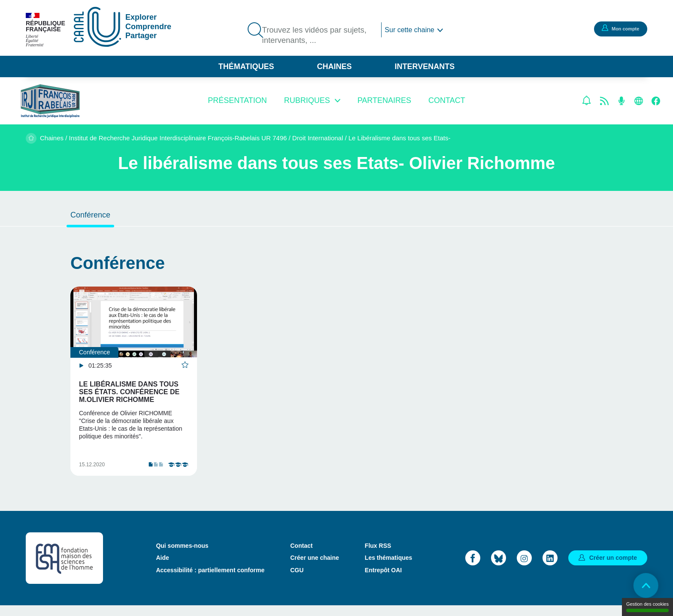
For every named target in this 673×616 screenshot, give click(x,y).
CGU (297, 580)
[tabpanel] (134, 386)
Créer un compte (613, 568)
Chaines (334, 66)
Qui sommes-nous (182, 556)
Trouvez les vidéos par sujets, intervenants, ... (318, 36)
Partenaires (384, 100)
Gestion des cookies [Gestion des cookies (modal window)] (647, 607)
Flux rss (604, 101)
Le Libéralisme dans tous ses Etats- (400, 138)
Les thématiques (388, 568)
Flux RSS (378, 556)
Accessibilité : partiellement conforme (210, 580)
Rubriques (307, 100)
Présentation (237, 100)
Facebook (656, 101)
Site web (639, 101)
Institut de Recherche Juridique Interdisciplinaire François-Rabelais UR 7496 (178, 138)
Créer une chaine (315, 568)
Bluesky (499, 568)
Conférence (90, 215)
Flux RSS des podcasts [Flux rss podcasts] (621, 101)
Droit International (318, 138)
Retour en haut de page (643, 586)
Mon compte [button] (619, 28)
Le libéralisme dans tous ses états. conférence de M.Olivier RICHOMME (129, 392)
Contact (447, 100)
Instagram (524, 568)
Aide (162, 568)
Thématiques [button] (246, 66)
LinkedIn (550, 568)
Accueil (31, 138)
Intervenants (425, 66)
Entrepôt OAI (383, 580)
